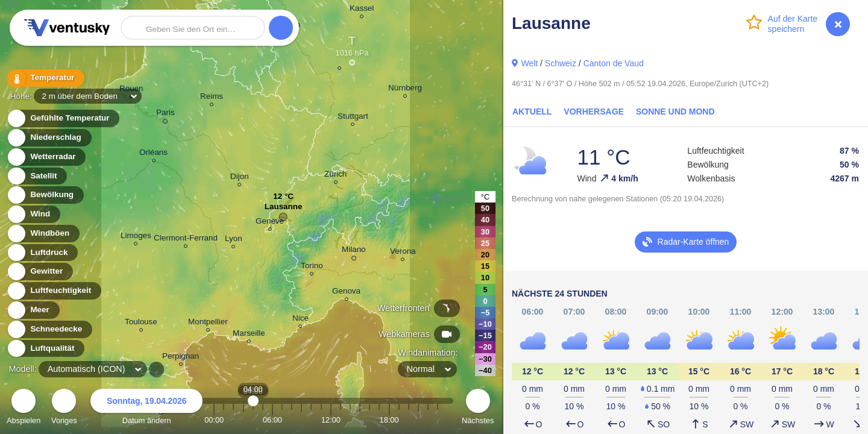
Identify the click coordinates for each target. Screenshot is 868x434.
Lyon (234, 240)
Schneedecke (49, 329)
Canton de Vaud (614, 63)
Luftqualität (46, 349)
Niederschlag (49, 138)
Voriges (64, 408)
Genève (270, 223)
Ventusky (65, 28)
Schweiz (561, 63)
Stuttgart (353, 118)
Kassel (362, 10)
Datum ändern (146, 408)
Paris (165, 115)
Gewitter (39, 272)
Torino (312, 267)
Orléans (153, 154)
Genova (346, 293)
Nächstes (478, 408)
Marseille (249, 335)
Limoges (136, 237)
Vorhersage (594, 112)
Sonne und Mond (675, 112)
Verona (403, 253)
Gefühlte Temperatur (63, 118)
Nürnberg (405, 90)
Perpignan (181, 358)
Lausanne (284, 209)
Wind (33, 214)
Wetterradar (46, 157)
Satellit (37, 176)
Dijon (240, 178)
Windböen (43, 234)
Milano (354, 251)
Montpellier (208, 323)
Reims (212, 98)
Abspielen (24, 408)
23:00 (438, 420)
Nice (300, 320)
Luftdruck (42, 253)
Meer (33, 310)
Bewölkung (45, 195)
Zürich (335, 176)
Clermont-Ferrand (186, 240)
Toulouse (141, 323)
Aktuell (532, 112)
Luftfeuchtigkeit (54, 291)
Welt (529, 63)
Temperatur (45, 78)
